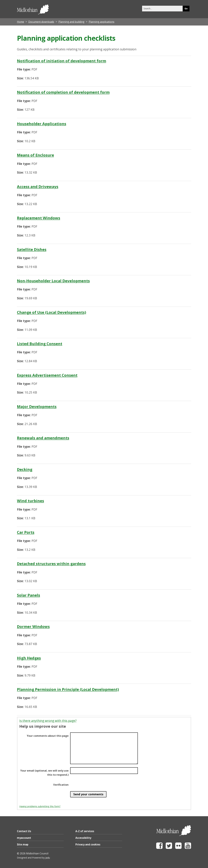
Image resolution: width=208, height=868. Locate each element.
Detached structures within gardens (51, 564)
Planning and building (71, 22)
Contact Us (24, 831)
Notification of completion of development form (63, 92)
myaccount (24, 838)
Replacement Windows (39, 218)
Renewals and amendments (43, 438)
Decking (25, 469)
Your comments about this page (48, 736)
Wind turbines (30, 501)
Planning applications (102, 22)
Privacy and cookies (88, 844)
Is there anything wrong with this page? (48, 721)
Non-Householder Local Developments (53, 281)
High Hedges (29, 658)
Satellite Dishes (32, 249)
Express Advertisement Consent (47, 375)
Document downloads (41, 22)
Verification (61, 785)
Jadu (48, 858)
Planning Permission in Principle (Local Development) (68, 689)
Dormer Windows (33, 626)
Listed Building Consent (40, 344)
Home (21, 22)
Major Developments (37, 406)
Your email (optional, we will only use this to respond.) (44, 773)
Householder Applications (42, 124)
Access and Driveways (38, 186)
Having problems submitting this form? (40, 806)
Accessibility (83, 838)
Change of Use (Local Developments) (52, 312)
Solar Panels (29, 595)
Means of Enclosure (35, 155)
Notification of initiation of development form (62, 61)
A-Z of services (85, 831)
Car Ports (26, 532)
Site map (23, 844)
